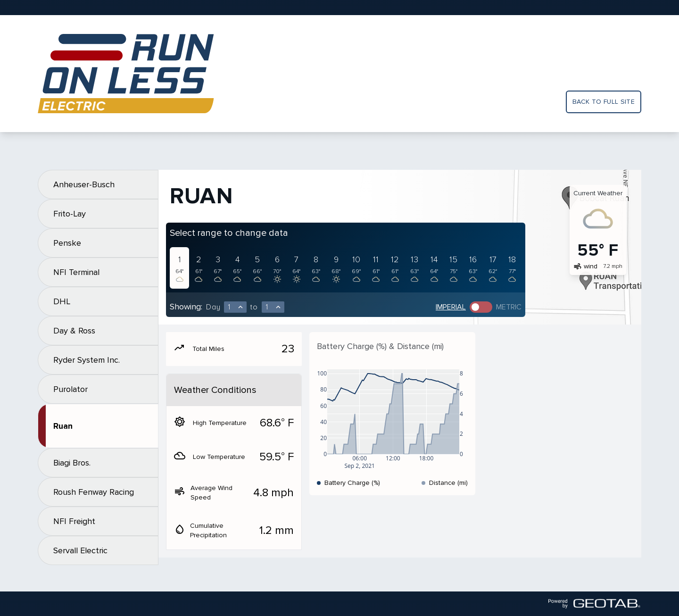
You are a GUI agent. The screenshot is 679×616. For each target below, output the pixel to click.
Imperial (451, 307)
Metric (509, 307)
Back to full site (604, 102)
